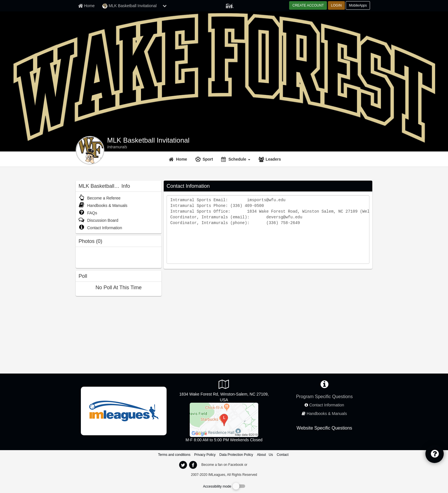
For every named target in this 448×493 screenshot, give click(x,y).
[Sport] (205, 159)
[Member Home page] (86, 6)
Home (182, 159)
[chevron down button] (165, 6)
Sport (208, 159)
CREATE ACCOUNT (308, 5)
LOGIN (336, 5)
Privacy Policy (205, 455)
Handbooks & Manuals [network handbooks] (327, 414)
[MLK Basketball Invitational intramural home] (117, 147)
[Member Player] (230, 5)
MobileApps (358, 5)
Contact (283, 455)
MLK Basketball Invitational (148, 140)
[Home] (179, 159)
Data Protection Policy (236, 455)
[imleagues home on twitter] (183, 465)
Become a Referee (100, 198)
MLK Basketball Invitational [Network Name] (129, 6)
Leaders (273, 159)
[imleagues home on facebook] (193, 465)
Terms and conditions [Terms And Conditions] (174, 455)
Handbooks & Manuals (103, 205)
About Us (265, 455)
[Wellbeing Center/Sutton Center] (224, 420)
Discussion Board (98, 220)
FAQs (88, 213)
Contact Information (100, 228)
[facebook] (260, 464)
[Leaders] (271, 159)
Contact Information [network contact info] (327, 405)
